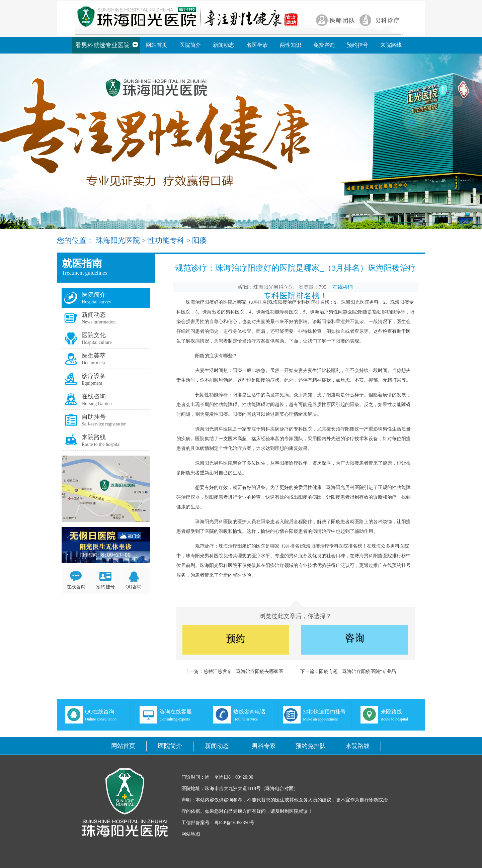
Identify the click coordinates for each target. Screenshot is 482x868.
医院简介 (190, 45)
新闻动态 (224, 45)
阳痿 (199, 240)
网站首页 (157, 45)
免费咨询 (324, 45)
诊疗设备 (94, 376)
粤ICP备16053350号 (234, 823)
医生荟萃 (94, 356)
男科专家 (264, 746)
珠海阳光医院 (118, 240)
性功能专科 (166, 240)
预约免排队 (311, 746)
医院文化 (94, 335)
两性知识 (291, 45)
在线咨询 (94, 396)
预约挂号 (357, 45)
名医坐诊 (257, 45)
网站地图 (191, 834)
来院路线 (391, 45)
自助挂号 (94, 417)
